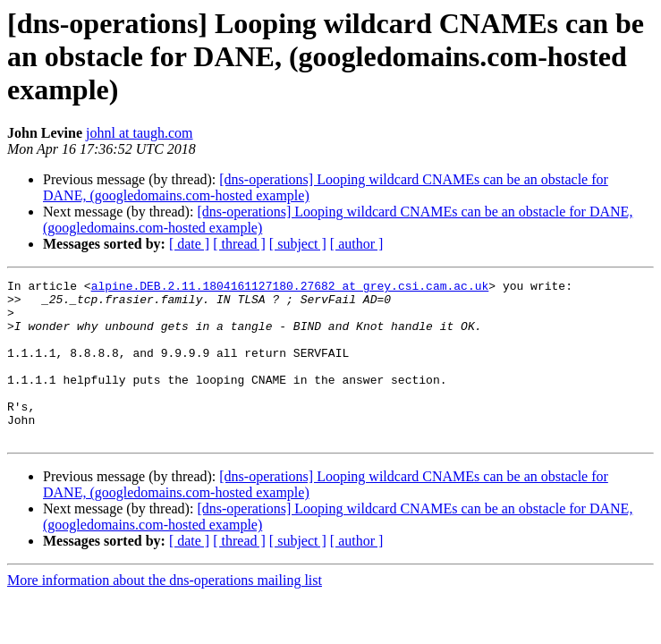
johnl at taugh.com (140, 133)
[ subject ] (298, 244)
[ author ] (357, 244)
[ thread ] (239, 244)
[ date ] (189, 244)
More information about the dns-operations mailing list (165, 612)
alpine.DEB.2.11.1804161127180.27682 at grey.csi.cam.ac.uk (290, 288)
